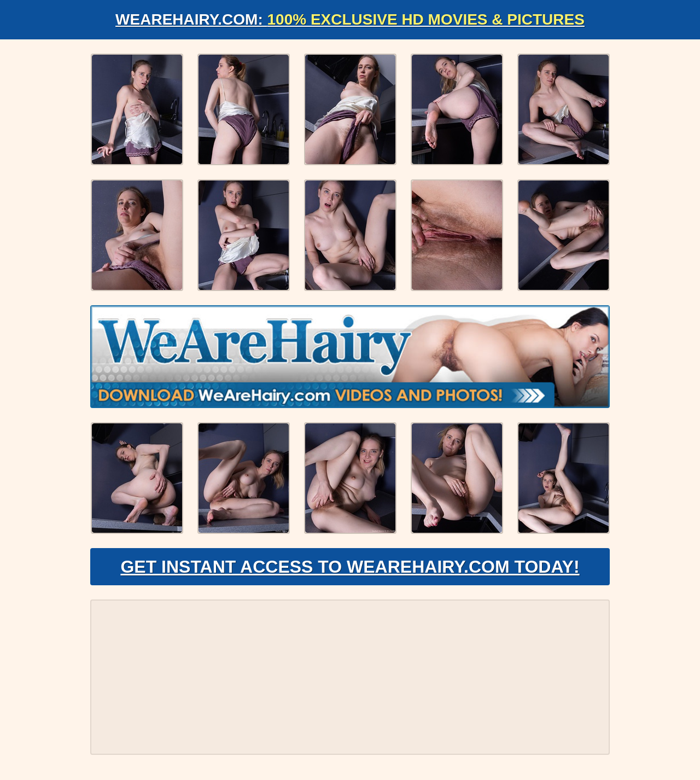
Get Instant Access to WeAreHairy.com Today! (350, 567)
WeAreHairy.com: (350, 19)
